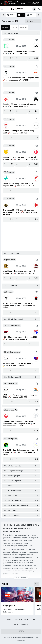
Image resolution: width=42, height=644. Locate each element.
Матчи (16, 624)
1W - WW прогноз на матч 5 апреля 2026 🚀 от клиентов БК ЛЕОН (20, 365)
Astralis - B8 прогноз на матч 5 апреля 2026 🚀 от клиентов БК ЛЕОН (19, 105)
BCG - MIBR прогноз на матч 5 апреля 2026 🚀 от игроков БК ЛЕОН (19, 52)
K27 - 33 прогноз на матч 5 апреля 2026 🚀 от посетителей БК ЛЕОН (20, 338)
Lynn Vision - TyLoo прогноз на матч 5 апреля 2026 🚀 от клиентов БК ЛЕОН (19, 272)
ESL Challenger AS (10, 383)
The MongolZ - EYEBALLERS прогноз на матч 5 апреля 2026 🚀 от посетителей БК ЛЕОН (20, 212)
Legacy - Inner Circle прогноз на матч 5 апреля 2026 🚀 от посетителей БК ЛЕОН (21, 158)
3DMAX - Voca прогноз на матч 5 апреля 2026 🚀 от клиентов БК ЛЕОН (20, 132)
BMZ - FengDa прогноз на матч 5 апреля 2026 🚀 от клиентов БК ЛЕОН (20, 396)
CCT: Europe (8, 292)
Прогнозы (19, 619)
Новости (10, 619)
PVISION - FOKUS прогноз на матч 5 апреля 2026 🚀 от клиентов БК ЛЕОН (19, 185)
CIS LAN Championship (12, 326)
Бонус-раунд (9, 606)
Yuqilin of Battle (10, 260)
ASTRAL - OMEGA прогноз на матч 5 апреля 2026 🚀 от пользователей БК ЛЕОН (19, 306)
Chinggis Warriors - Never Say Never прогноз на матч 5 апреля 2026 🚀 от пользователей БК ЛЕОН (19, 424)
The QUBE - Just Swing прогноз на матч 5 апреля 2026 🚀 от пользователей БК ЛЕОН (20, 452)
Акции (26, 619)
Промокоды (24, 624)
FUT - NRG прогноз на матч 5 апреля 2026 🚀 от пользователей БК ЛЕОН (21, 79)
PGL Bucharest (9, 40)
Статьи (32, 619)
